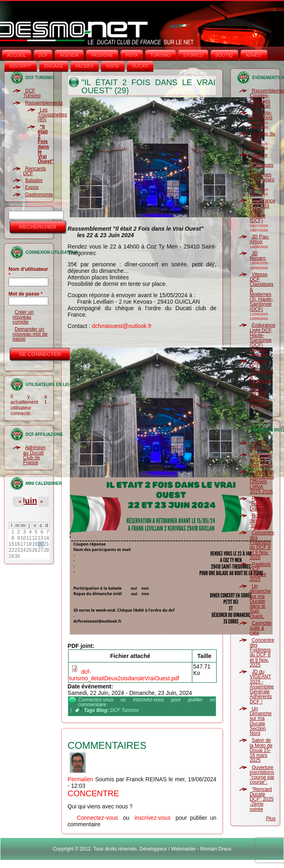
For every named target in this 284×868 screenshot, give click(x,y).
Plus (271, 819)
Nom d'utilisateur (28, 272)
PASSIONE (102, 55)
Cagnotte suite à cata (260, 628)
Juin (29, 501)
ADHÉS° (254, 55)
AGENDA (69, 55)
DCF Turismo (32, 93)
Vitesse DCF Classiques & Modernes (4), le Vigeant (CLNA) (261, 379)
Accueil (17, 55)
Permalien (81, 779)
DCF (43, 55)
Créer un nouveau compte (23, 317)
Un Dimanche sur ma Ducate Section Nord (260, 721)
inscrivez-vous (148, 700)
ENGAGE (54, 66)
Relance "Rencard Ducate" (260, 504)
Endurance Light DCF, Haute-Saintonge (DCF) (262, 335)
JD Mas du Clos (262, 136)
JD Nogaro (257, 256)
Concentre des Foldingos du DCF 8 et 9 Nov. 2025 (262, 545)
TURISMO (160, 55)
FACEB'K (85, 66)
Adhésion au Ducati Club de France (34, 455)
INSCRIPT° (21, 66)
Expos (32, 187)
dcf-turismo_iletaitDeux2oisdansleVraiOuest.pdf (124, 675)
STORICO (193, 55)
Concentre (94, 793)
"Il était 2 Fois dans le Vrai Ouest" (46, 144)
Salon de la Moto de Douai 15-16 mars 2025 (261, 750)
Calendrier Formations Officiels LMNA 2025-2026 (262, 482)
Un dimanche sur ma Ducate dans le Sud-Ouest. (260, 601)
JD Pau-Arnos (259, 239)
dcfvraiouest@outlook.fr (122, 326)
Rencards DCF (34, 171)
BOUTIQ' (224, 55)
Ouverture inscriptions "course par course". (262, 775)
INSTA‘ (113, 66)
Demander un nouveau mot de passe (30, 334)
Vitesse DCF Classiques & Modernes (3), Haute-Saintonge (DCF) (261, 292)
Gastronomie (39, 195)
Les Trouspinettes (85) (52, 115)
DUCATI (140, 66)
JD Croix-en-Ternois (261, 115)
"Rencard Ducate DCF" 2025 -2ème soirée (261, 799)
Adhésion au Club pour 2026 (261, 460)
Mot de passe (26, 294)
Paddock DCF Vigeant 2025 (260, 572)
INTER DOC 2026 (261, 446)
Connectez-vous (96, 700)
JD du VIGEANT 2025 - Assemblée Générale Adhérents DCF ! (261, 687)
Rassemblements (44, 103)
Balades (34, 180)
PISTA (132, 55)
